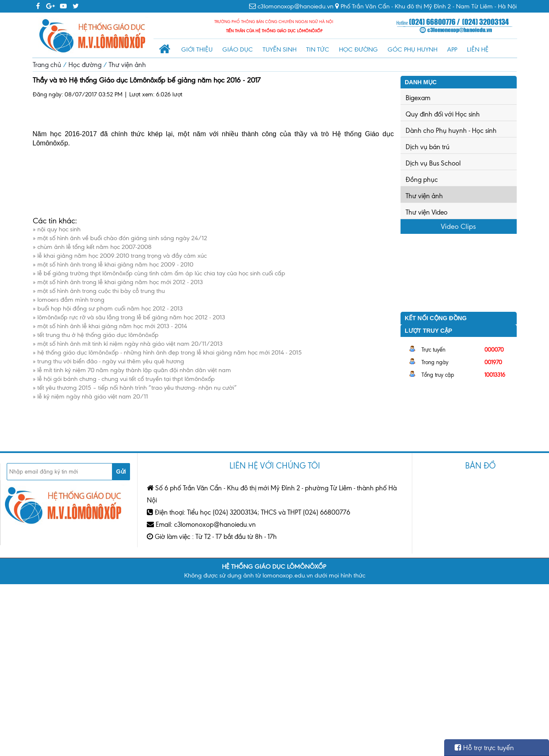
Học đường (358, 49)
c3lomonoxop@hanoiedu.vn (295, 6)
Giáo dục (238, 49)
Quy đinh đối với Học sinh (443, 114)
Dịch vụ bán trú (428, 147)
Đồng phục (422, 180)
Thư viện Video (427, 212)
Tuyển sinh (280, 49)
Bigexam (418, 98)
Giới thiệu (197, 49)
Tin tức (318, 49)
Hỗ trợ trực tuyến (484, 748)
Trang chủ (47, 65)
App (452, 49)
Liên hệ (478, 49)
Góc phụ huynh (412, 49)
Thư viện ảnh (127, 65)
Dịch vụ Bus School (433, 163)
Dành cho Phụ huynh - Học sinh (451, 131)
